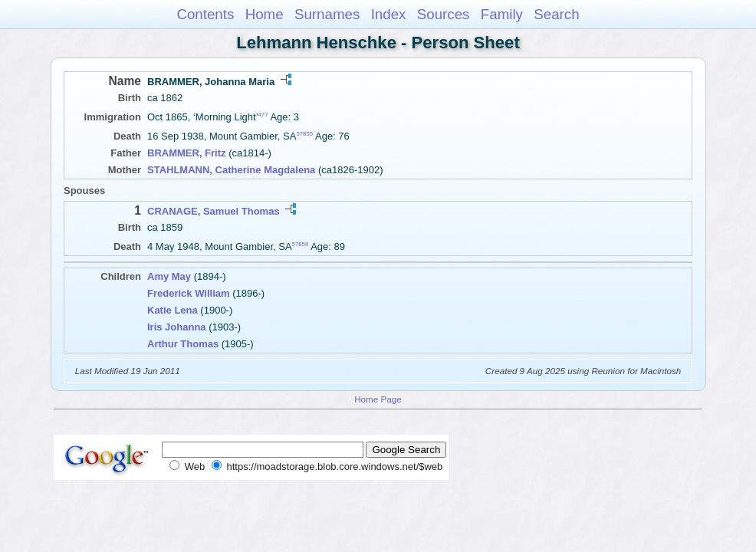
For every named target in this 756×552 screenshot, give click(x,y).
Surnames (327, 14)
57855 (304, 134)
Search (556, 14)
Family (502, 14)
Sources (444, 14)
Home (265, 14)
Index (389, 14)
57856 (301, 244)
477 (263, 115)
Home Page (378, 399)
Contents (205, 14)
